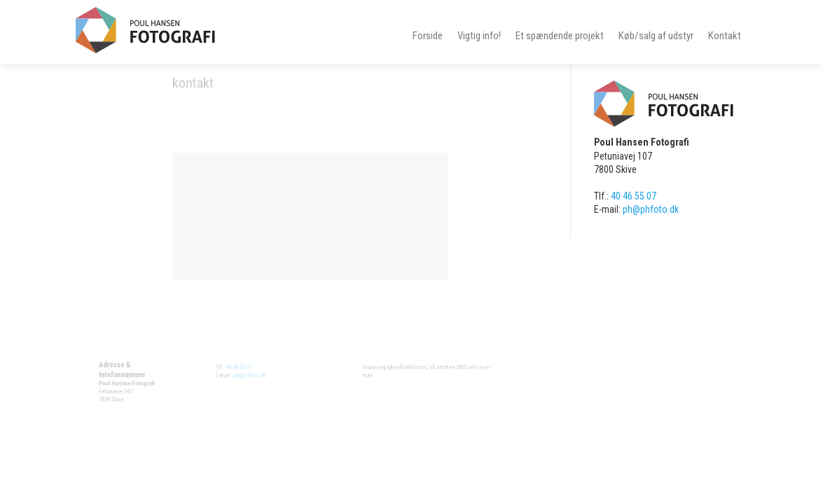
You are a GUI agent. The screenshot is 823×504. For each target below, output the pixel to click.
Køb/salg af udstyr (656, 36)
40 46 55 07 (234, 368)
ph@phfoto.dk (249, 380)
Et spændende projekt (560, 36)
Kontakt (725, 36)
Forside (428, 36)
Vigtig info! (479, 36)
